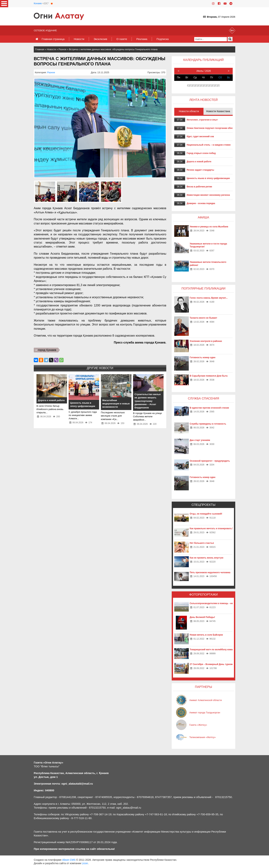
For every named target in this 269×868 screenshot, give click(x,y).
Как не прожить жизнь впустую (207, 558)
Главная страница (53, 39)
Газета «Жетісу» (198, 725)
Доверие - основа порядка (201, 203)
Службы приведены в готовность (208, 424)
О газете (122, 39)
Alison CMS (69, 860)
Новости (79, 39)
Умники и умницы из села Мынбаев (209, 227)
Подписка (163, 39)
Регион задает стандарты (200, 170)
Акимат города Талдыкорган (205, 713)
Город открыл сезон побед (201, 153)
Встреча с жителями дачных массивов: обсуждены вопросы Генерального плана (113, 49)
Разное (63, 49)
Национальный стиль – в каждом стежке (209, 145)
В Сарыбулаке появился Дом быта (209, 376)
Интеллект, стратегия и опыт (202, 120)
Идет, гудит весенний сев (200, 136)
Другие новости (100, 368)
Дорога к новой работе (199, 162)
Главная (40, 49)
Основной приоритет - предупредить (210, 461)
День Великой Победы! (202, 617)
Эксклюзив (100, 39)
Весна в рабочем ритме (199, 187)
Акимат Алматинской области (206, 700)
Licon (85, 863)
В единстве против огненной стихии (209, 408)
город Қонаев (47, 350)
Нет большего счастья (202, 543)
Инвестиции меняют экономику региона (208, 195)
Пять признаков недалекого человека (210, 572)
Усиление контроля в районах (206, 341)
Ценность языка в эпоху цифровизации (208, 178)
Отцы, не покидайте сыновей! (206, 514)
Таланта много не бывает (203, 318)
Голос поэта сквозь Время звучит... (209, 298)
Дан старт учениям (200, 440)
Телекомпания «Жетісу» (202, 737)
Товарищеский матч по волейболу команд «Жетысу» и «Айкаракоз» (226, 650)
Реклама (142, 39)
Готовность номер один (202, 357)
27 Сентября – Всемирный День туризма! (212, 664)
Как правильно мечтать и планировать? (211, 529)
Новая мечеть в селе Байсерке (206, 635)
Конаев (38, 3)
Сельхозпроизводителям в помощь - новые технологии (220, 603)
